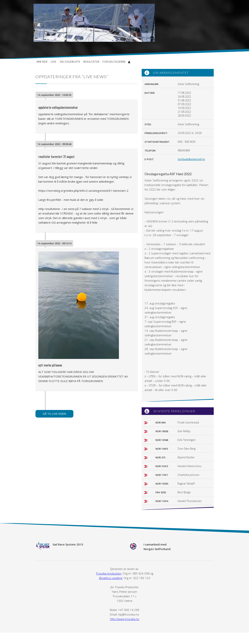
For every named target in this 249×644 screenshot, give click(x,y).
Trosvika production (109, 573)
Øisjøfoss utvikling (111, 578)
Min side (42, 62)
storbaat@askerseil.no (191, 159)
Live (54, 62)
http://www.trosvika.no (125, 619)
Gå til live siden (54, 414)
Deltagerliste (70, 62)
